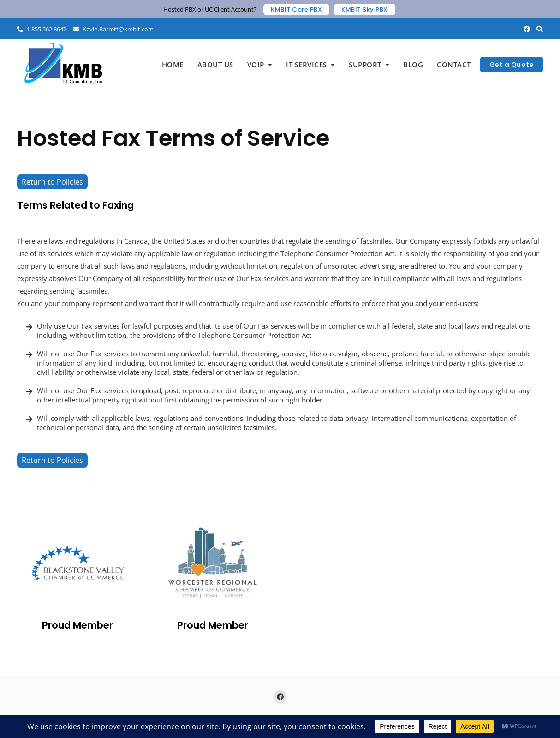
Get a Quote (512, 65)
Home (173, 65)
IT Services (307, 65)
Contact (454, 65)
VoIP (256, 65)
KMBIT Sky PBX (365, 9)
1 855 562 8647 (42, 29)
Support (365, 65)
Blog (413, 65)
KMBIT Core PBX (296, 9)
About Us (215, 65)
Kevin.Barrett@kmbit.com (113, 29)
